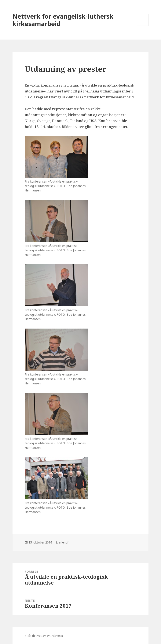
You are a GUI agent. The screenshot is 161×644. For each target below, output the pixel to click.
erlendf (64, 542)
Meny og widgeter (143, 26)
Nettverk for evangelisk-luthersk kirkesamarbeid (63, 20)
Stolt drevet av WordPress (44, 636)
